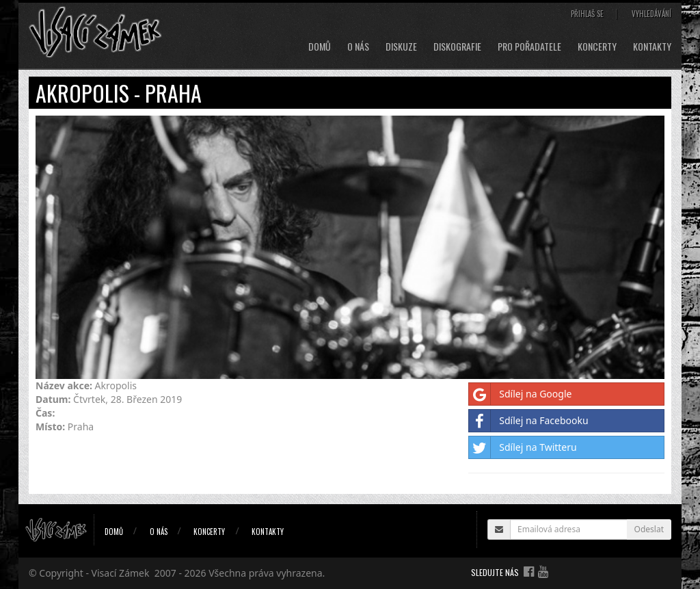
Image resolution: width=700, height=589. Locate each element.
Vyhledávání (651, 14)
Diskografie (457, 47)
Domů (320, 47)
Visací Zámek (121, 573)
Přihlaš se (587, 14)
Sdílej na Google (520, 394)
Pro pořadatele (529, 47)
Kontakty (652, 47)
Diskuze (401, 47)
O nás (358, 47)
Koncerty (597, 47)
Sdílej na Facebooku (528, 421)
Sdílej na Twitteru (523, 447)
